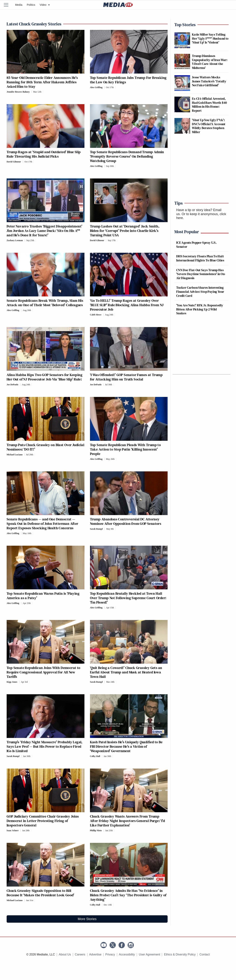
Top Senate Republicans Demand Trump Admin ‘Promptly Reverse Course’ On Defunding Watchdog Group (127, 156)
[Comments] (44, 92)
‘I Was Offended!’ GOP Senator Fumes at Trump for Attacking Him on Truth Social (126, 377)
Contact (205, 954)
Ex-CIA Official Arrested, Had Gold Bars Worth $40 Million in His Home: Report (209, 105)
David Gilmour (14, 162)
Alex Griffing (96, 87)
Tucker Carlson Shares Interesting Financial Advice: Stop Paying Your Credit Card (200, 291)
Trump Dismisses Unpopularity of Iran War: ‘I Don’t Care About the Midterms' (210, 62)
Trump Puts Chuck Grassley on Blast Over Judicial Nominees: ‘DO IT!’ (45, 447)
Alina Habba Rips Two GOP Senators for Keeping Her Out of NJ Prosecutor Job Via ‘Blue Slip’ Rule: (45, 377)
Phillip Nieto (96, 830)
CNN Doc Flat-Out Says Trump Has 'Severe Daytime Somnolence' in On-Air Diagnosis (201, 274)
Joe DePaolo (12, 385)
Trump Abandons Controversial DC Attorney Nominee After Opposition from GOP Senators (126, 521)
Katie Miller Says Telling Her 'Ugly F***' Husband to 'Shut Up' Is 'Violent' (210, 38)
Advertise (95, 954)
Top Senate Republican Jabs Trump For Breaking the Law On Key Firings (128, 80)
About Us (65, 954)
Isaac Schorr (13, 830)
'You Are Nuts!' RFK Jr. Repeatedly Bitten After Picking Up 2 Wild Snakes (200, 309)
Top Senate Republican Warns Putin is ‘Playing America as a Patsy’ (43, 596)
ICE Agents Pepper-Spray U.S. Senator (196, 245)
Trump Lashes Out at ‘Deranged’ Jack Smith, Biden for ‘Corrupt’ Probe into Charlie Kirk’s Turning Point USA (125, 231)
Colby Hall (95, 756)
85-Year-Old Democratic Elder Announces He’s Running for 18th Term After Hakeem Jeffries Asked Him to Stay (42, 82)
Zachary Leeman (15, 240)
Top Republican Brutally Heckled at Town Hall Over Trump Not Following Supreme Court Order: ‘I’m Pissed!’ (128, 598)
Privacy (110, 954)
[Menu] (8, 5)
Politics (31, 5)
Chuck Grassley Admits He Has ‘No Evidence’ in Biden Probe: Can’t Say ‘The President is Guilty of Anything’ (128, 895)
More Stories (87, 919)
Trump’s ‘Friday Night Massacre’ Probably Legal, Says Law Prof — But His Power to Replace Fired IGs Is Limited (45, 746)
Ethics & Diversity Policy (180, 954)
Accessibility (127, 954)
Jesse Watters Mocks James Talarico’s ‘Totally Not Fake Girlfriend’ (209, 81)
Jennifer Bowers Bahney (18, 92)
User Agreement (150, 954)
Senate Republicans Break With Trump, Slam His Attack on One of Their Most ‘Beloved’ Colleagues (45, 303)
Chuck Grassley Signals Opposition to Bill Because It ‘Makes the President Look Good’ (40, 893)
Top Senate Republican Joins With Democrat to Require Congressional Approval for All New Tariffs (44, 672)
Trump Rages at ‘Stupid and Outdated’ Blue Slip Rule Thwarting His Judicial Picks (44, 154)
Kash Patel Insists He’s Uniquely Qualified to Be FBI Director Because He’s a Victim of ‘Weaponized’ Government (126, 746)
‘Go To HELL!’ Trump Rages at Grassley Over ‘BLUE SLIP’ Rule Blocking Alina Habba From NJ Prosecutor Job (127, 305)
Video (45, 5)
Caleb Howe (96, 315)
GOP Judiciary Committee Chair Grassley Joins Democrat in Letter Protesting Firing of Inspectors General (43, 821)
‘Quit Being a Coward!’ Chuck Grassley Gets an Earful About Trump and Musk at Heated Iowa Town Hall (126, 672)
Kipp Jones (12, 682)
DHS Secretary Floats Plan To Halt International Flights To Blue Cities (200, 258)
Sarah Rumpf (96, 529)
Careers (80, 954)
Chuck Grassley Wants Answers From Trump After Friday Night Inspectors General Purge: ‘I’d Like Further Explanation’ (127, 821)
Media (19, 5)
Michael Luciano (15, 455)
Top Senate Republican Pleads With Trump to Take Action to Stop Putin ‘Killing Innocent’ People (125, 449)
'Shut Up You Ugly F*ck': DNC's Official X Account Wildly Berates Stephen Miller (209, 126)
